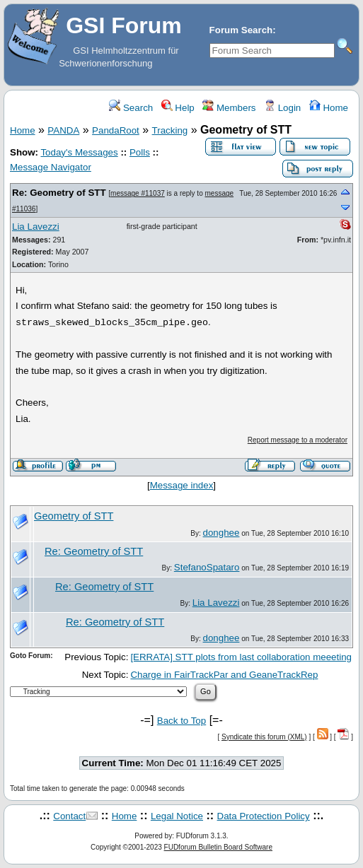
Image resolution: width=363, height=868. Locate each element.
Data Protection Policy (264, 816)
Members (229, 108)
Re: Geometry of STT (59, 193)
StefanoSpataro (207, 567)
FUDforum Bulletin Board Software (218, 847)
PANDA (63, 130)
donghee (221, 533)
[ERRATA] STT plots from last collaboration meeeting (241, 657)
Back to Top (181, 721)
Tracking (170, 130)
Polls (140, 152)
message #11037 (138, 193)
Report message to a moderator (298, 440)
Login (282, 108)
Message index (182, 485)
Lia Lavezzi (36, 227)
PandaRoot (116, 130)
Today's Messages (79, 152)
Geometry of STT (74, 516)
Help (178, 108)
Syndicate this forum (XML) (264, 737)
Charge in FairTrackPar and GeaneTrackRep (224, 675)
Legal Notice (177, 816)
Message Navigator (51, 167)
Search (131, 108)
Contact (69, 816)
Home (329, 108)
